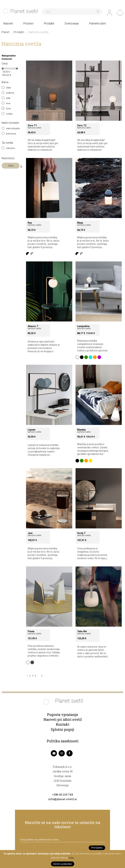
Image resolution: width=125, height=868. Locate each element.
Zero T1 (32, 125)
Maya (80, 223)
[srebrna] (4, 94)
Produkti (19, 32)
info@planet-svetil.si (63, 799)
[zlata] (4, 89)
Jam (30, 533)
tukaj (71, 858)
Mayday (81, 430)
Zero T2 (82, 125)
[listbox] (49, 254)
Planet (6, 32)
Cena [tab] (5, 64)
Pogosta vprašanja (62, 715)
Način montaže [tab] (10, 123)
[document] (62, 859)
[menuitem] (10, 23)
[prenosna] (4, 135)
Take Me (82, 631)
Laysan (32, 430)
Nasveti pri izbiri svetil (63, 719)
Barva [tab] (5, 82)
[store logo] (21, 12)
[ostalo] (4, 115)
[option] (28, 254)
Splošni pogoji (62, 729)
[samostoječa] (4, 129)
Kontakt (63, 725)
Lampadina (83, 326)
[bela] (4, 99)
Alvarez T (33, 326)
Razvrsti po (8, 158)
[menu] (62, 23)
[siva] (4, 104)
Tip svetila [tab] (7, 143)
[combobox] (73, 12)
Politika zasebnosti (63, 741)
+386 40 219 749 (63, 795)
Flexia (31, 631)
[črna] (4, 109)
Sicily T (81, 533)
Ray (30, 223)
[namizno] (4, 149)
